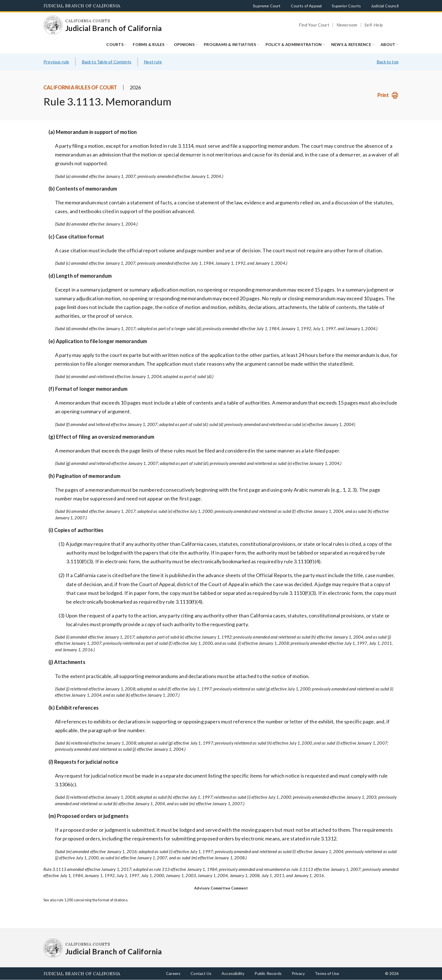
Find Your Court (314, 25)
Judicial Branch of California (82, 6)
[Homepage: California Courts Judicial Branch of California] (53, 25)
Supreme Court (267, 6)
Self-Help (374, 25)
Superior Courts (346, 6)
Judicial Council (385, 6)
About (388, 44)
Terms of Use (327, 973)
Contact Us (201, 973)
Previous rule (56, 62)
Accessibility (233, 973)
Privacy (298, 973)
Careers (173, 973)
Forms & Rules (149, 44)
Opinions (184, 44)
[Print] (388, 95)
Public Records (268, 973)
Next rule (153, 62)
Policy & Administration (294, 44)
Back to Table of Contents (107, 62)
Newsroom (347, 25)
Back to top (388, 62)
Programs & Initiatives (230, 44)
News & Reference (351, 44)
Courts (115, 44)
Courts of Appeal (306, 6)
